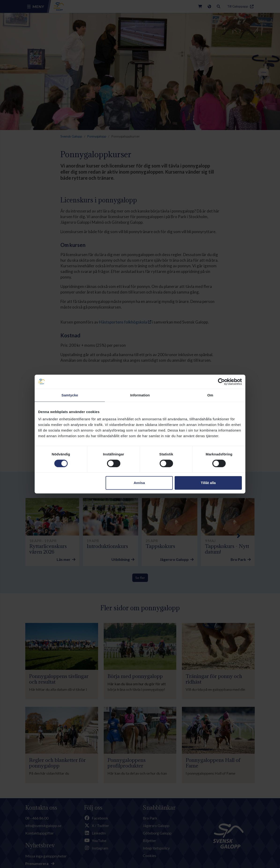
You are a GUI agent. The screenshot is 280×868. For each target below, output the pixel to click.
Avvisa (139, 483)
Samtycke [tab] (70, 395)
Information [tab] (140, 395)
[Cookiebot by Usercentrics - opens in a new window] (221, 382)
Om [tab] (210, 395)
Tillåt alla (208, 483)
